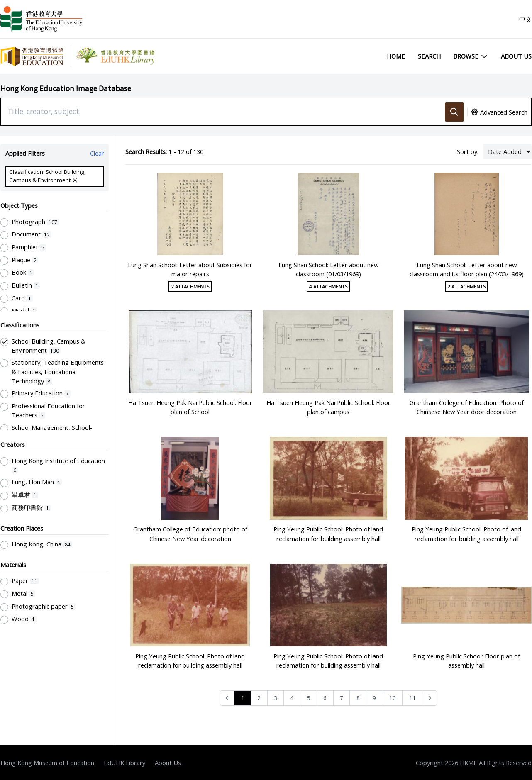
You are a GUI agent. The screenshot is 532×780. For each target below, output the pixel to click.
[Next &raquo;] (430, 698)
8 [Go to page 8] (358, 698)
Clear (97, 153)
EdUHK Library (124, 763)
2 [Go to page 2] (259, 698)
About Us (516, 56)
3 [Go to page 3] (276, 698)
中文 (525, 19)
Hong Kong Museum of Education (47, 763)
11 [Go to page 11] (412, 698)
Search (429, 56)
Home (396, 56)
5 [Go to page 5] (309, 698)
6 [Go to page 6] (325, 698)
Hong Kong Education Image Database (66, 89)
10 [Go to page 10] (393, 698)
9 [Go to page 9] (374, 698)
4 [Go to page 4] (292, 698)
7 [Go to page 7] (342, 698)
